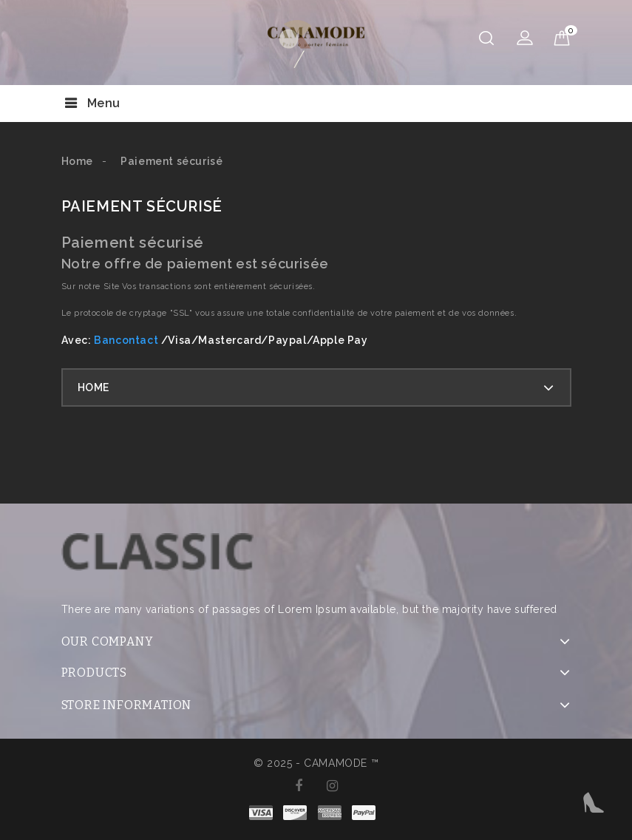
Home (94, 387)
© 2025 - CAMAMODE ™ (316, 763)
